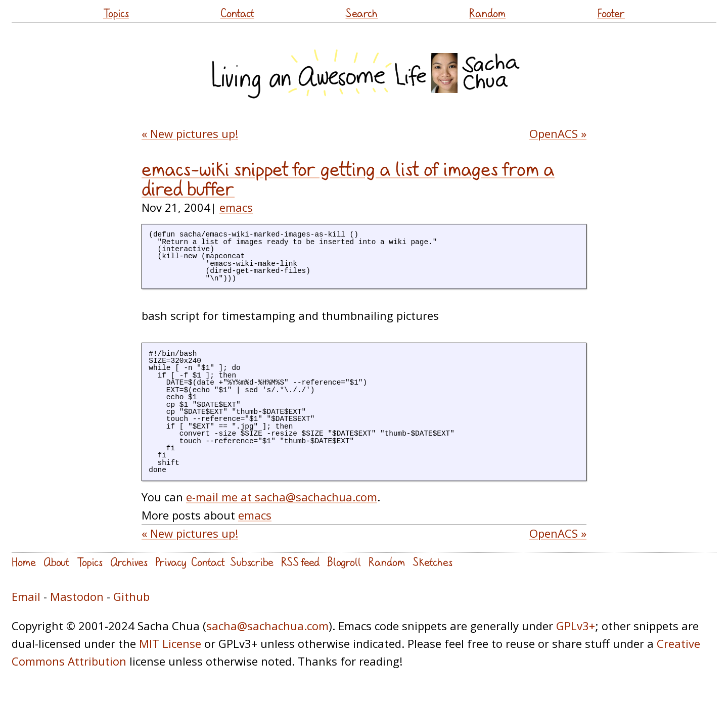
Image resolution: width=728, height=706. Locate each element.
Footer (611, 13)
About (56, 562)
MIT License (170, 643)
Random (487, 13)
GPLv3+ (576, 626)
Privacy (171, 562)
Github (131, 596)
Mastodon (77, 596)
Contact (237, 13)
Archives (129, 562)
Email (26, 596)
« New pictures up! (190, 133)
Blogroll (344, 562)
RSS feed (300, 562)
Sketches (433, 562)
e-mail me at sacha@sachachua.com (282, 497)
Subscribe (252, 562)
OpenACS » (558, 133)
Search (361, 13)
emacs (236, 207)
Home (24, 562)
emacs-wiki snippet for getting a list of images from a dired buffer (348, 179)
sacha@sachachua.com (267, 626)
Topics (116, 13)
